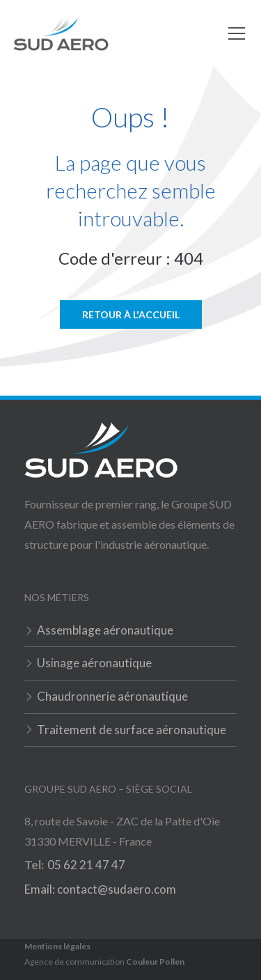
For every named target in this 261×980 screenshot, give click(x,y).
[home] (61, 33)
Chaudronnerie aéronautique (112, 696)
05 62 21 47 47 (86, 865)
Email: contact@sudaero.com (100, 889)
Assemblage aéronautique (105, 630)
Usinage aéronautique (94, 663)
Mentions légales (57, 946)
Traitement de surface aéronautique (132, 730)
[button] (234, 33)
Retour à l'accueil (131, 314)
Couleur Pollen (155, 962)
